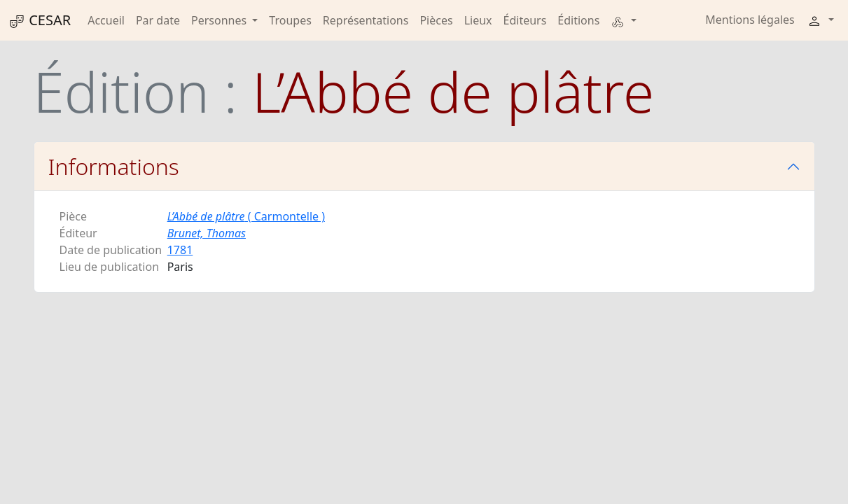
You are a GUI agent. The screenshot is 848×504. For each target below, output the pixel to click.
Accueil (106, 20)
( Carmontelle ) (246, 216)
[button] (623, 20)
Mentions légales (750, 20)
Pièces (436, 20)
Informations (114, 166)
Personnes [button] (220, 20)
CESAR (40, 20)
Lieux (478, 20)
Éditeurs (525, 20)
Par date (158, 20)
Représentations (366, 20)
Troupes (290, 20)
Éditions (578, 20)
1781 (180, 250)
